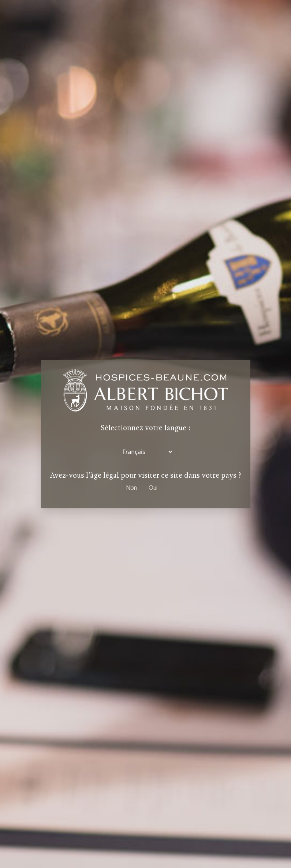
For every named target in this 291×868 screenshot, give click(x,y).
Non (132, 488)
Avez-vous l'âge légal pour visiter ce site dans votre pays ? (146, 476)
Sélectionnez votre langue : (145, 429)
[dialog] (145, 434)
